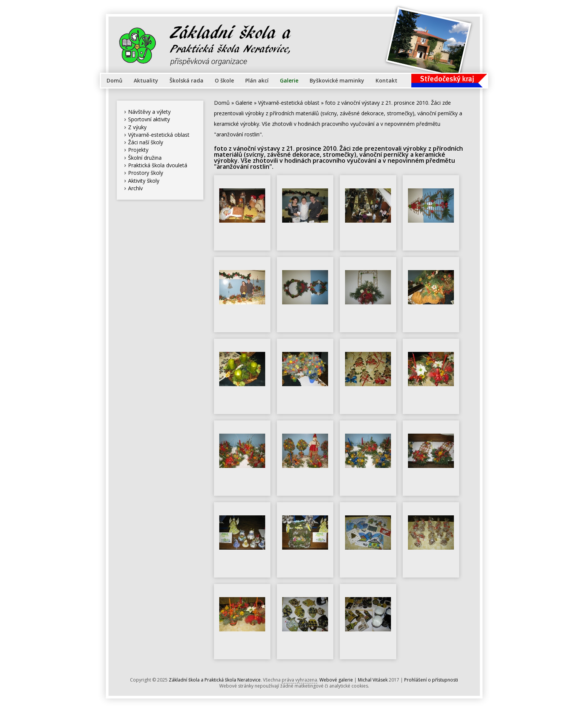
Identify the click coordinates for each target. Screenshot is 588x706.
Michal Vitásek (373, 680)
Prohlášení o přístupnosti (431, 680)
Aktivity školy (144, 181)
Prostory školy (146, 173)
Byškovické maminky (337, 80)
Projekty (138, 150)
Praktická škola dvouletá (158, 165)
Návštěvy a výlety (149, 112)
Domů (115, 80)
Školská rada (186, 80)
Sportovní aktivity (149, 119)
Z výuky (137, 127)
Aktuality (146, 80)
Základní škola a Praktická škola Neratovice (215, 680)
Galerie (289, 80)
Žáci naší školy (146, 142)
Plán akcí (257, 80)
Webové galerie (336, 680)
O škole (224, 80)
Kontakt (386, 80)
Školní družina (145, 158)
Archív (135, 188)
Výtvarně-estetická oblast (159, 135)
